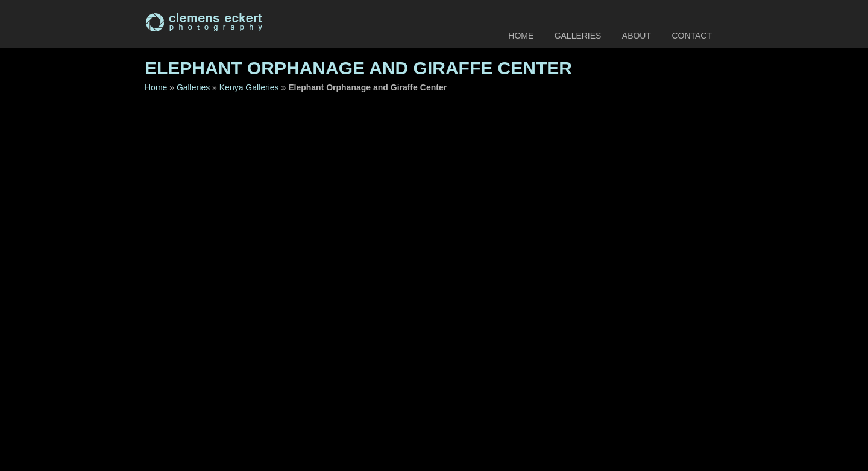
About (637, 36)
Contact (692, 36)
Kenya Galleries (249, 87)
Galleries (578, 36)
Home (521, 36)
